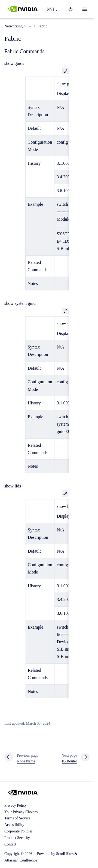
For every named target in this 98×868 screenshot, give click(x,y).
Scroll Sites (65, 854)
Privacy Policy (16, 805)
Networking (13, 26)
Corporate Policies (19, 831)
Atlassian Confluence (21, 860)
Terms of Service (17, 818)
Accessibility (14, 825)
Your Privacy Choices (21, 812)
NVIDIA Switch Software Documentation (54, 9)
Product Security (17, 838)
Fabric (42, 26)
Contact (10, 844)
